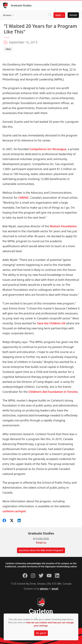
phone (44, 589)
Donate (73, 15)
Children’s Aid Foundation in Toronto (53, 392)
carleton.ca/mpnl (14, 511)
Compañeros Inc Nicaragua (48, 149)
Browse (7, 15)
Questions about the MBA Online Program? (41, 550)
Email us (41, 543)
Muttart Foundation (63, 226)
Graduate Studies (21, 5)
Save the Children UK (51, 323)
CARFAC (23, 198)
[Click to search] (50, 15)
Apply (58, 15)
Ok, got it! (41, 633)
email (55, 589)
